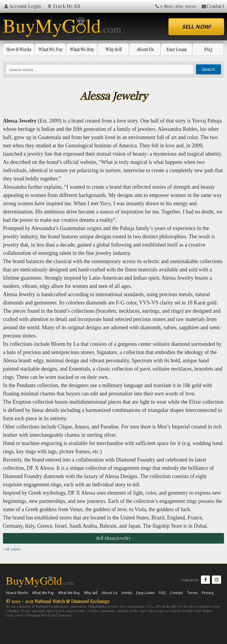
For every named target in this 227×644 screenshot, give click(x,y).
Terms (192, 593)
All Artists (12, 549)
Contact (212, 6)
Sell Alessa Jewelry (113, 538)
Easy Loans (177, 49)
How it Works (19, 49)
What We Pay (50, 49)
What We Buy (82, 49)
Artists (127, 593)
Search (208, 69)
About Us (145, 49)
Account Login (22, 6)
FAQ (208, 49)
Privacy (208, 593)
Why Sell (113, 49)
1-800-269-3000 (175, 6)
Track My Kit (64, 6)
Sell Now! (196, 27)
